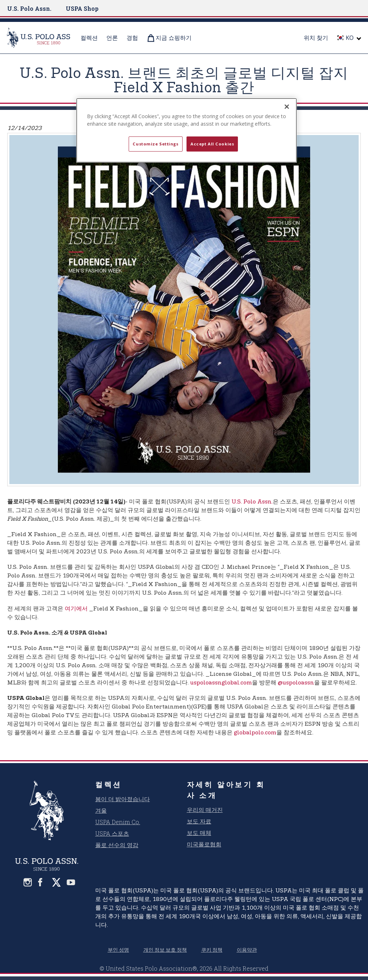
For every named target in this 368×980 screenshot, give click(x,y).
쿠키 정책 (212, 950)
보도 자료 (199, 821)
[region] (187, 130)
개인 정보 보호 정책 (165, 950)
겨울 (101, 810)
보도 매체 (199, 833)
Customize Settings (155, 144)
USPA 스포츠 (112, 833)
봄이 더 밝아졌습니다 (123, 799)
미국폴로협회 (204, 844)
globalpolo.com (255, 733)
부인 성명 (118, 950)
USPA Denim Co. (118, 822)
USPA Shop (82, 8)
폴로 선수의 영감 (117, 845)
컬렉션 (109, 784)
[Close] (287, 107)
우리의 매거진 (205, 810)
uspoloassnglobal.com (221, 683)
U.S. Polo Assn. (29, 8)
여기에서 (76, 609)
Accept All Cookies (212, 144)
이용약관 (247, 950)
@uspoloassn (296, 683)
